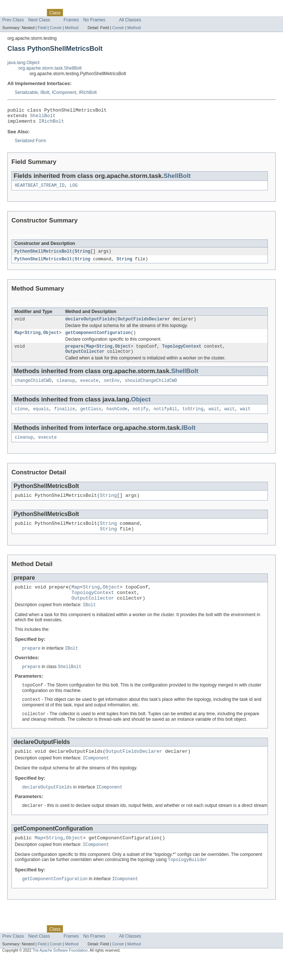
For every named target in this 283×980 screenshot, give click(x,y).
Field (42, 28)
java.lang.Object (23, 63)
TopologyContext (182, 353)
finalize (65, 418)
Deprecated (105, 13)
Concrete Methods (120, 308)
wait (214, 418)
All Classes (130, 20)
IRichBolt (88, 92)
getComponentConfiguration (98, 339)
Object (51, 339)
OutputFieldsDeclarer (144, 324)
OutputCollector (85, 359)
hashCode (117, 418)
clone (21, 418)
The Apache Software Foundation (60, 974)
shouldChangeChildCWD (151, 389)
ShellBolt (43, 117)
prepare (74, 353)
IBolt (45, 92)
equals (41, 418)
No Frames (94, 20)
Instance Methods (70, 308)
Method (71, 28)
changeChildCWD (33, 389)
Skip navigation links (20, 6)
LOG (74, 189)
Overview (12, 13)
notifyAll (165, 418)
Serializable (26, 92)
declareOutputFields (90, 324)
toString (193, 418)
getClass (91, 418)
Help (141, 13)
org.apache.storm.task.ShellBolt (50, 68)
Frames (71, 20)
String (82, 256)
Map (18, 339)
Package (34, 13)
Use (71, 13)
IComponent (64, 92)
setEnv (112, 389)
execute (90, 389)
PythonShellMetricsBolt (43, 256)
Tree (84, 13)
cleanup (66, 389)
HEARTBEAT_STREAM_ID (40, 189)
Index (126, 13)
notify (141, 418)
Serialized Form (30, 144)
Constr (56, 28)
